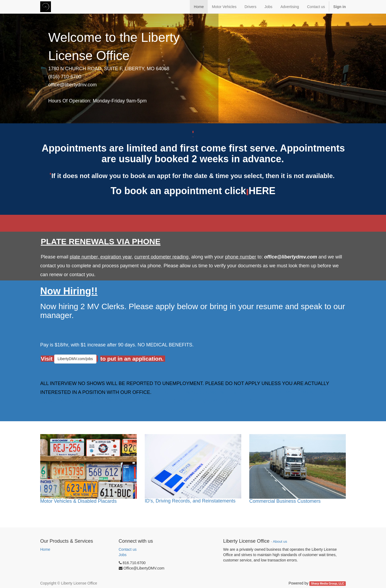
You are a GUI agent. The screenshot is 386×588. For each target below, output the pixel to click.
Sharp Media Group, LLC (328, 583)
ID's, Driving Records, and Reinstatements (190, 501)
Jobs (123, 555)
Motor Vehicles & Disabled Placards (78, 501)
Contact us (128, 549)
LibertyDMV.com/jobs (75, 359)
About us (280, 541)
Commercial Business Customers (285, 501)
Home (45, 549)
